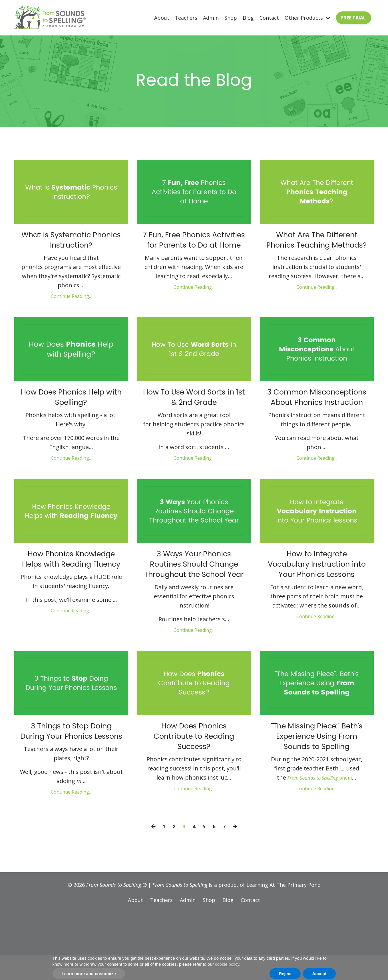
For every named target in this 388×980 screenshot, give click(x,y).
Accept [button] (319, 974)
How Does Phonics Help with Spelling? (71, 409)
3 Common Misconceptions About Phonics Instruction (317, 416)
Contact (269, 17)
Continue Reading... (71, 302)
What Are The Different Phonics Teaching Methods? (317, 250)
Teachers (186, 17)
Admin (211, 17)
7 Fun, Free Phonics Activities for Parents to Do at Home (194, 250)
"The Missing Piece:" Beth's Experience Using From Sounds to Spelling (317, 794)
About (161, 17)
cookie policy (227, 964)
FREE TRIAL (354, 18)
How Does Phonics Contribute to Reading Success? (194, 788)
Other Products (307, 17)
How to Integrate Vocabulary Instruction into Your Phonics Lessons (317, 602)
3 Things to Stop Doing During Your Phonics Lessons (71, 788)
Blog (248, 17)
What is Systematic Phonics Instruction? (71, 243)
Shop (231, 17)
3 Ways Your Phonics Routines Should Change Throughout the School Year (194, 602)
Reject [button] (285, 974)
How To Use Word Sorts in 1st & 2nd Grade (194, 409)
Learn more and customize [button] (89, 974)
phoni (320, 846)
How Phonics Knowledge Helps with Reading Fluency (71, 595)
